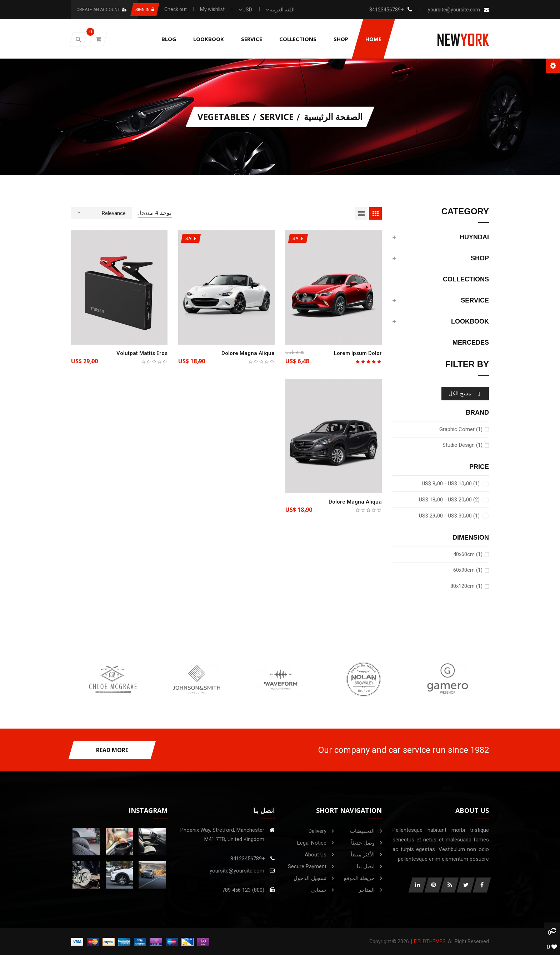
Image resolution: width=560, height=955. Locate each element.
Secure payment (307, 866)
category (465, 212)
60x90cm (468, 570)
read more (112, 750)
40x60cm (468, 554)
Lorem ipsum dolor (358, 353)
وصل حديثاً (363, 843)
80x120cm (466, 586)
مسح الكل (465, 394)
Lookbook (470, 322)
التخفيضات (362, 831)
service (475, 301)
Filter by (467, 364)
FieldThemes (430, 941)
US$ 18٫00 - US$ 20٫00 (449, 500)
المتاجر (367, 890)
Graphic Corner (461, 429)
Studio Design (462, 445)
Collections (466, 279)
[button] (78, 39)
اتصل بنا (366, 866)
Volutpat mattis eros (142, 353)
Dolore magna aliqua (248, 353)
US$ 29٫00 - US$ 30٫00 (449, 516)
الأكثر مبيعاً (363, 855)
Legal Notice (312, 843)
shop (480, 258)
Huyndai (474, 237)
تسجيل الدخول (310, 878)
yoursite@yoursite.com (454, 10)
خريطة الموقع (359, 878)
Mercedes (471, 343)
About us (316, 855)
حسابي (319, 890)
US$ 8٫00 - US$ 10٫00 (451, 484)
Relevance (101, 212)
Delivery (317, 831)
